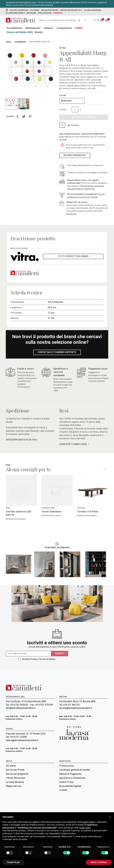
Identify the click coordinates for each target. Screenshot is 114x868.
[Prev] (99, 469)
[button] (110, 817)
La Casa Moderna (92, 10)
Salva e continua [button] (99, 862)
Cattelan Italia (48, 508)
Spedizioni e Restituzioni (72, 778)
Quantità (63, 109)
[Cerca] (58, 20)
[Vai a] (21, 490)
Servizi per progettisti (71, 10)
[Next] (105, 469)
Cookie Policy (66, 782)
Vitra (63, 48)
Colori (63, 95)
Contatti (58, 13)
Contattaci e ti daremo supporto (57, 352)
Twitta (24, 117)
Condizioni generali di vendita (75, 770)
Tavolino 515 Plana (88, 512)
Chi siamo (35, 10)
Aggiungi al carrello (84, 117)
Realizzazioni (45, 13)
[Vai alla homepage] (21, 20)
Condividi (18, 117)
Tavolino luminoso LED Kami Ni (18, 513)
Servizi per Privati (50, 10)
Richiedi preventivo (75, 155)
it (85, 20)
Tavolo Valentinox (51, 512)
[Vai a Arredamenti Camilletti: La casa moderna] (74, 733)
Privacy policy (66, 766)
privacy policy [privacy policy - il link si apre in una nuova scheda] (89, 822)
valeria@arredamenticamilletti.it (22, 740)
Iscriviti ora (71, 214)
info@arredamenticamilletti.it (21, 708)
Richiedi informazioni (16, 519)
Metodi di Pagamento (70, 774)
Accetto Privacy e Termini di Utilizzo (39, 659)
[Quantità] (75, 110)
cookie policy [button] (85, 828)
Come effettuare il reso (74, 444)
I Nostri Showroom (17, 10)
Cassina (81, 508)
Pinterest (30, 117)
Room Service (13, 805)
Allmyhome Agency (15, 13)
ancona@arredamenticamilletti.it (76, 708)
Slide (8, 508)
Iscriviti (60, 653)
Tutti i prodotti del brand (73, 256)
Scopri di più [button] (13, 862)
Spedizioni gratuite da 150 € (21, 440)
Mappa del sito (14, 786)
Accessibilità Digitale (70, 786)
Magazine (31, 13)
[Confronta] (73, 125)
